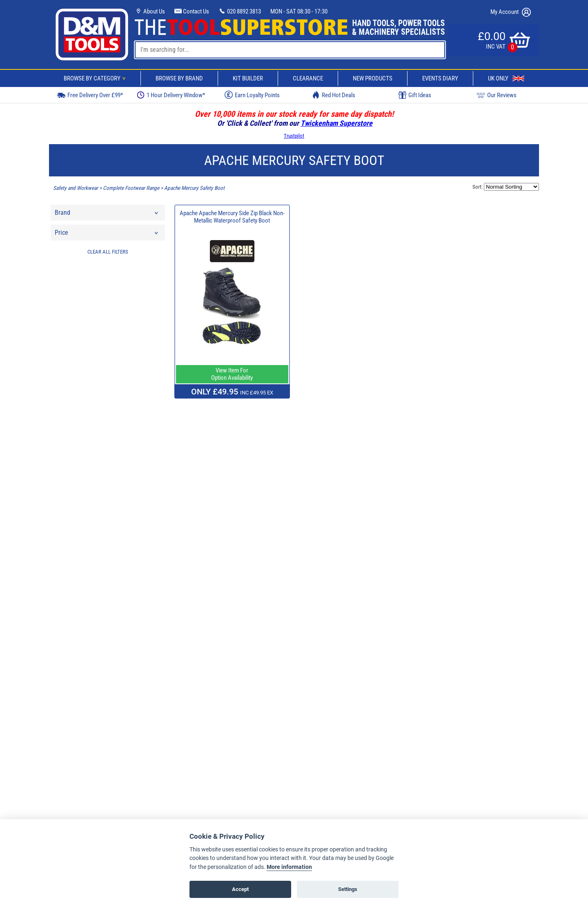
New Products (373, 78)
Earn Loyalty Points (252, 95)
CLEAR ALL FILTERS (108, 252)
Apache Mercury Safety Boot (194, 188)
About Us (150, 11)
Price (107, 235)
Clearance (308, 78)
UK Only (506, 78)
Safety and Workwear (76, 188)
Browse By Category (96, 78)
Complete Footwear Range (131, 188)
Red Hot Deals (334, 95)
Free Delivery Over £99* (90, 95)
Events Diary (440, 78)
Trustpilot (294, 136)
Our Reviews (497, 95)
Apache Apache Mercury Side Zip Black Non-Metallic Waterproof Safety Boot (232, 217)
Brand (107, 215)
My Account (511, 12)
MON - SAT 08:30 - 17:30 (299, 11)
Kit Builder (248, 78)
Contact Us (192, 11)
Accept (240, 889)
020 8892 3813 (240, 11)
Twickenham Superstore (336, 123)
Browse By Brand (179, 78)
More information (289, 867)
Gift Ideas (415, 95)
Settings (348, 889)
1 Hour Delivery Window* (171, 95)
